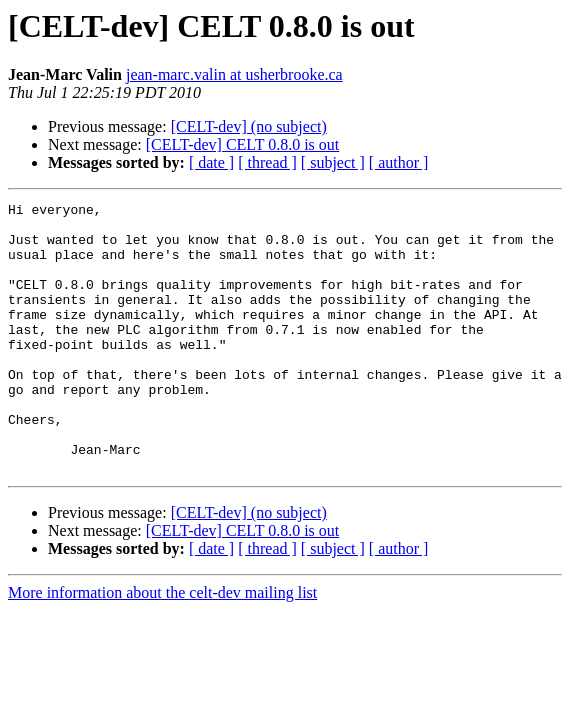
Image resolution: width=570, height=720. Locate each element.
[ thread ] (267, 162)
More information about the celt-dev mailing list (162, 646)
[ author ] (399, 162)
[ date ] (211, 162)
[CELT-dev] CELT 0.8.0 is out (243, 144)
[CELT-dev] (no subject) (249, 126)
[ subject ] (333, 162)
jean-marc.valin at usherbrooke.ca (234, 74)
